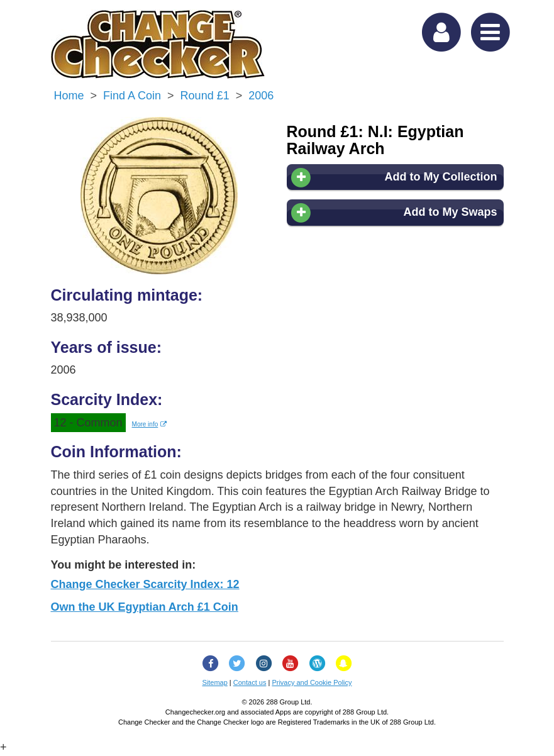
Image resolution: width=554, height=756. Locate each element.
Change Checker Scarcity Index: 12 (145, 584)
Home (69, 96)
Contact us (250, 682)
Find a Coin (132, 96)
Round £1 (205, 96)
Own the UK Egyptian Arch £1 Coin (145, 607)
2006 (261, 96)
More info (150, 424)
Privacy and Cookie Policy (312, 682)
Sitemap (214, 682)
